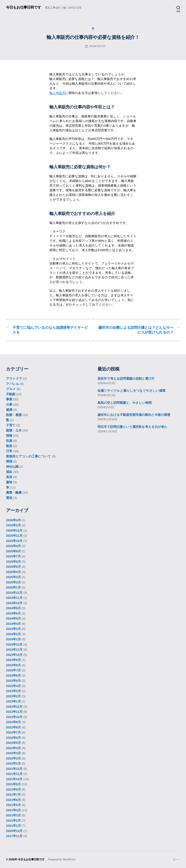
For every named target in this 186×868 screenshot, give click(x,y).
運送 (9, 498)
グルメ (11, 389)
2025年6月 (13, 562)
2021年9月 (13, 784)
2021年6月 (13, 800)
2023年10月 (14, 655)
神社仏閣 (12, 467)
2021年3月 (13, 815)
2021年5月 (13, 805)
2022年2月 (13, 758)
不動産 (11, 394)
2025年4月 (13, 572)
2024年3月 (13, 629)
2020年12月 (14, 831)
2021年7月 (13, 795)
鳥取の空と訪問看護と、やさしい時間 (124, 403)
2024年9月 (13, 608)
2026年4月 (13, 520)
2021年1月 (13, 826)
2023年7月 (13, 670)
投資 (9, 441)
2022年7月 (13, 732)
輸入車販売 (57, 93)
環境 (9, 461)
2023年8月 (13, 665)
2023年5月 (13, 681)
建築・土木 (14, 430)
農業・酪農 (14, 492)
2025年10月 (14, 541)
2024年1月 (13, 639)
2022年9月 (13, 722)
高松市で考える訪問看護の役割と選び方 (126, 379)
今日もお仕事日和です (24, 7)
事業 (9, 399)
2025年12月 (14, 530)
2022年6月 (13, 738)
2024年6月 (13, 613)
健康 (9, 410)
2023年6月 (13, 675)
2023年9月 (13, 660)
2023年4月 (13, 686)
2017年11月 (14, 836)
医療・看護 (14, 415)
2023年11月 (14, 649)
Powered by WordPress (62, 859)
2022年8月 (13, 727)
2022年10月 (14, 717)
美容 (9, 477)
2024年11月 (14, 598)
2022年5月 (13, 743)
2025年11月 (14, 536)
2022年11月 (14, 712)
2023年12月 (14, 644)
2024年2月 (13, 634)
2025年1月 (13, 587)
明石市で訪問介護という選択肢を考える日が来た (132, 427)
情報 (9, 436)
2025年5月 (13, 567)
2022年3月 (13, 753)
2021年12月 (14, 769)
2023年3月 (13, 691)
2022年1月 (13, 763)
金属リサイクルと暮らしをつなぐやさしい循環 (131, 391)
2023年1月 (13, 701)
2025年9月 (13, 546)
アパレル (13, 384)
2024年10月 (14, 603)
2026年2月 (13, 525)
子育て (11, 425)
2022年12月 (14, 707)
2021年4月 (13, 810)
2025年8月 (13, 551)
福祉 (9, 472)
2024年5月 (13, 618)
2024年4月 (13, 624)
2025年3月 (13, 577)
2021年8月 (13, 789)
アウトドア (14, 379)
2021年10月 (14, 779)
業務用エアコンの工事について (28, 456)
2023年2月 (13, 696)
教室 (9, 446)
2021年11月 (14, 774)
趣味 (9, 482)
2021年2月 (13, 820)
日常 (9, 451)
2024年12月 (14, 593)
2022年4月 (13, 748)
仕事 (9, 405)
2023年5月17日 (97, 46)
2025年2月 (13, 582)
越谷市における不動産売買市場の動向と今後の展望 (134, 415)
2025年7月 (13, 556)
